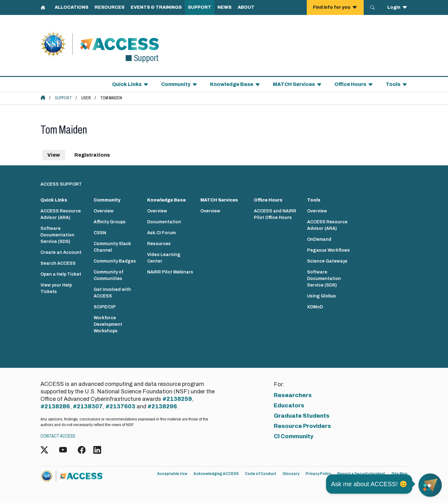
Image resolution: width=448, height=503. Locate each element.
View (54, 155)
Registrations (92, 155)
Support (63, 98)
